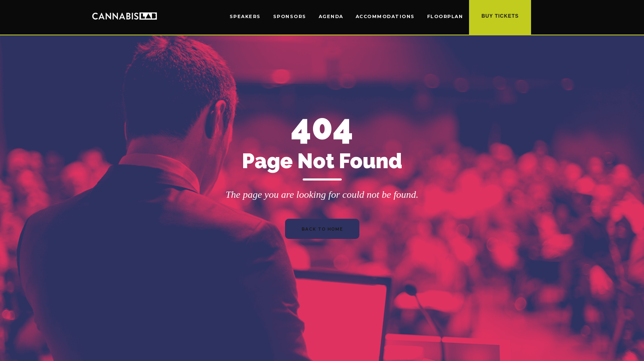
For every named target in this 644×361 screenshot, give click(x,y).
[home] (124, 16)
